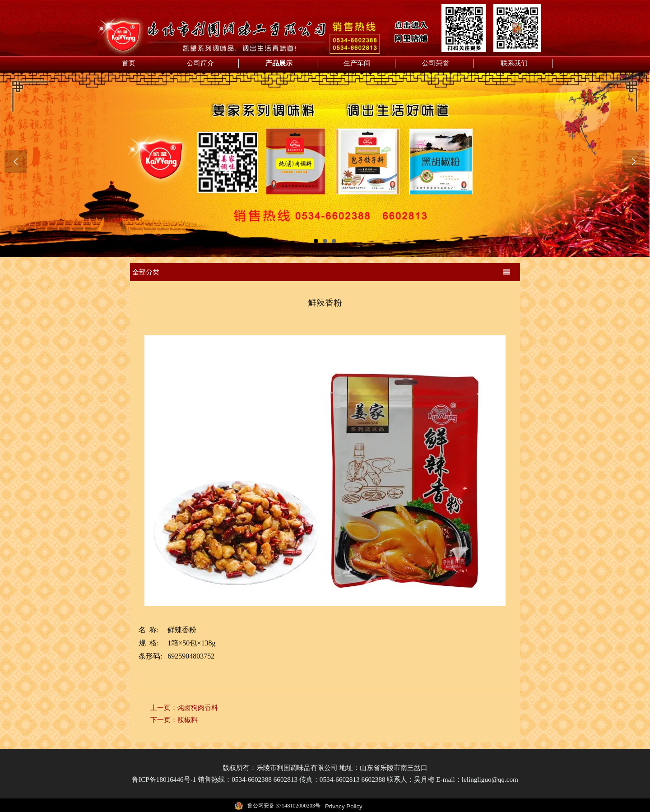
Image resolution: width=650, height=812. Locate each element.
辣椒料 (188, 718)
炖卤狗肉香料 (198, 706)
